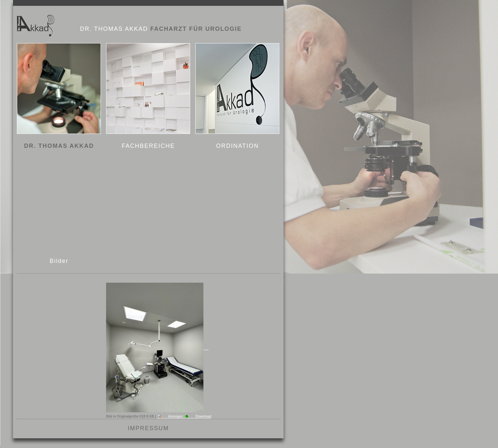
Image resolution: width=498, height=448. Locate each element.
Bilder (59, 261)
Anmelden (267, 9)
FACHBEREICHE (148, 146)
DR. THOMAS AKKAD (59, 146)
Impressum (148, 428)
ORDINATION (237, 146)
